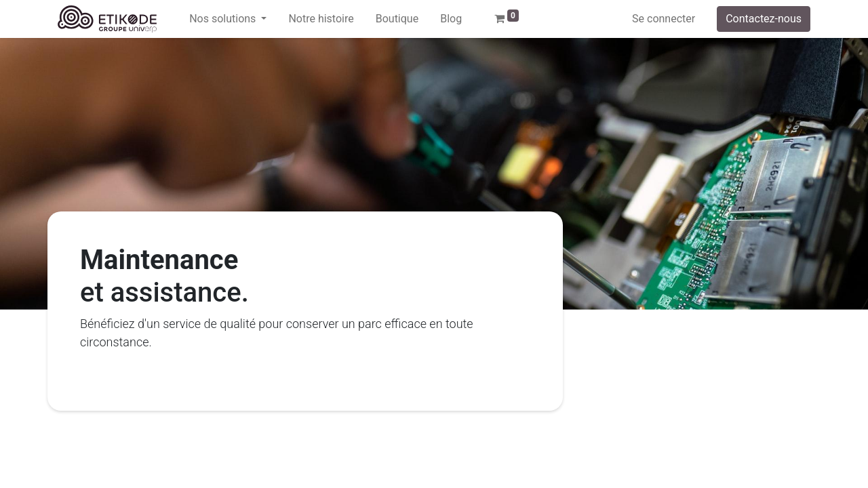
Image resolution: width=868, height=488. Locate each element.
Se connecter (664, 19)
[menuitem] (321, 19)
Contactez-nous (764, 19)
